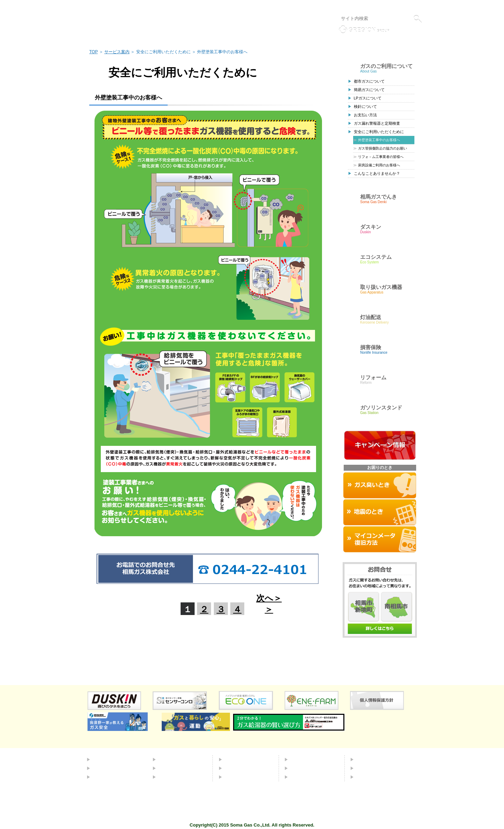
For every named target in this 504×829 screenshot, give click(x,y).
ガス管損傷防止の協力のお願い (383, 148)
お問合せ (300, 768)
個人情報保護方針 (347, 6)
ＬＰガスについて (112, 777)
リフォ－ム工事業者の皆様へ (381, 157)
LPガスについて (368, 98)
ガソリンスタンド (178, 777)
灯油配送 (168, 768)
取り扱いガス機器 (244, 768)
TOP (93, 52)
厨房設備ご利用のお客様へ (379, 165)
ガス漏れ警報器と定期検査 (377, 123)
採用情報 (366, 768)
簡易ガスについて (369, 90)
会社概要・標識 (373, 759)
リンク (318, 6)
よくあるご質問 (308, 759)
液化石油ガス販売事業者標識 (396, 6)
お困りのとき (239, 777)
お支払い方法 (365, 115)
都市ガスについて (369, 81)
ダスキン (234, 759)
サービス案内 (117, 52)
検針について (365, 106)
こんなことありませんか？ (377, 173)
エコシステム (173, 759)
